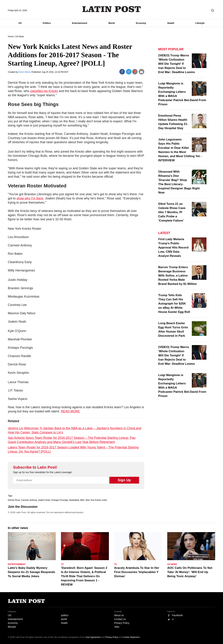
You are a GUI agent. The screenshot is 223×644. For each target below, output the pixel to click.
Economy (141, 23)
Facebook (177, 615)
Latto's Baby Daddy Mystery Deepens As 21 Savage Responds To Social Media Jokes (32, 572)
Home (11, 37)
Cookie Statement (131, 637)
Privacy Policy (122, 623)
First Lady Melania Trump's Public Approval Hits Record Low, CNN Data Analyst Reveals (173, 248)
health (64, 623)
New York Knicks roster (96, 500)
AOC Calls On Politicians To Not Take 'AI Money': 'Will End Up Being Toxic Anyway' (190, 572)
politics (65, 615)
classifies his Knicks (44, 91)
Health (171, 23)
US (20, 23)
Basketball (74, 500)
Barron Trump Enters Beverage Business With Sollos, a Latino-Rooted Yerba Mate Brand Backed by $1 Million (177, 276)
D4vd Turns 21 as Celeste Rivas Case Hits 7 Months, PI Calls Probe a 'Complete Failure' (172, 212)
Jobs (117, 627)
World (112, 23)
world (64, 619)
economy (13, 623)
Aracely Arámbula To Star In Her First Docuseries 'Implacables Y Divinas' (137, 572)
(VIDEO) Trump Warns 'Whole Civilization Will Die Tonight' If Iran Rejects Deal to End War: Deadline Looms (176, 64)
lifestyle (12, 627)
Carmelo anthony (29, 500)
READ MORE (70, 411)
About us (119, 615)
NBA (82, 500)
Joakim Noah (44, 500)
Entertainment (80, 23)
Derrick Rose (14, 500)
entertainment (15, 619)
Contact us (120, 619)
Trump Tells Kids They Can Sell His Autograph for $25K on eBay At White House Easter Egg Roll (174, 304)
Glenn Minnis (25, 72)
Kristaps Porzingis (60, 500)
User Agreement (93, 637)
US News (20, 37)
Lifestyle (200, 23)
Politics (47, 23)
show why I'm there (30, 198)
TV (62, 564)
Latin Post (112, 9)
